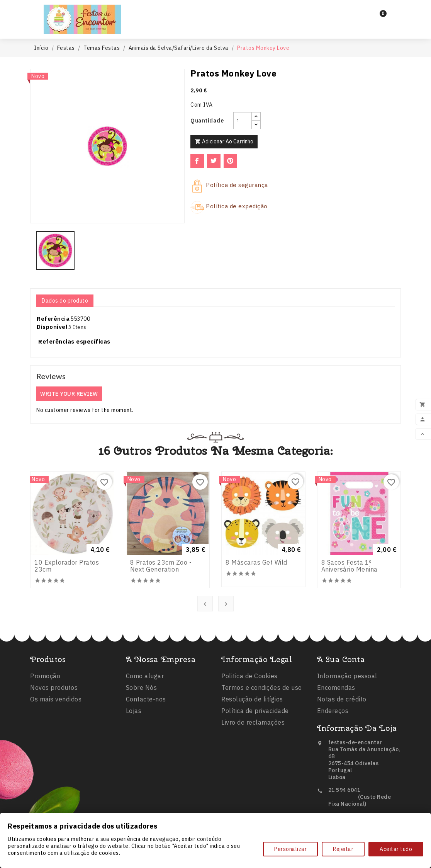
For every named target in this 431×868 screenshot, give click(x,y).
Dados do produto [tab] (65, 301)
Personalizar (290, 849)
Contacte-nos (146, 750)
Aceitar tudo (396, 849)
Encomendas (336, 739)
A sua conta (341, 710)
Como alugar (145, 727)
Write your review (69, 394)
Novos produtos (54, 730)
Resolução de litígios (252, 759)
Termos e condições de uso (262, 747)
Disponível (52, 327)
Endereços (333, 762)
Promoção (45, 718)
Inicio (174, 12)
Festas (211, 12)
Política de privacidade (255, 770)
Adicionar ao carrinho (224, 141)
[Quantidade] (243, 121)
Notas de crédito (342, 750)
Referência (53, 319)
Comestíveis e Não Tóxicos (215, 26)
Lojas (134, 762)
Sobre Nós (142, 739)
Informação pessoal (347, 727)
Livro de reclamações (253, 782)
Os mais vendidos (56, 741)
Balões (252, 12)
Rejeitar (343, 849)
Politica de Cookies (249, 735)
